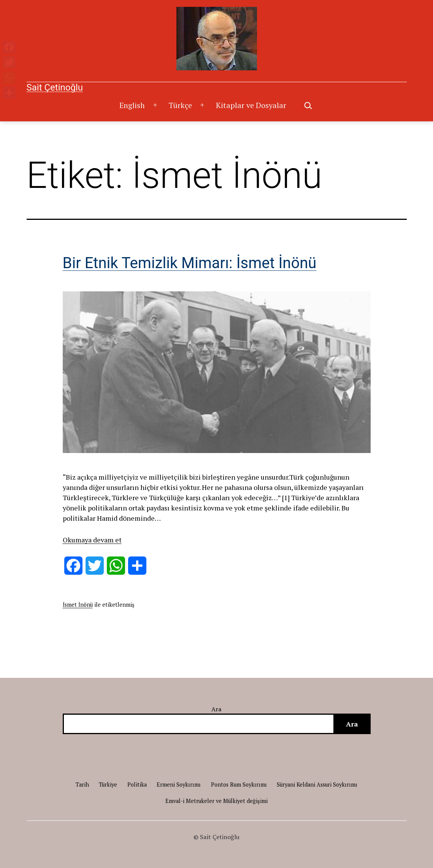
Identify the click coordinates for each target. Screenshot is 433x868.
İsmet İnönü (78, 605)
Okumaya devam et (92, 540)
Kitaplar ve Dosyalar (251, 105)
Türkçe (180, 105)
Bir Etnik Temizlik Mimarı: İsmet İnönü (190, 263)
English (132, 105)
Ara (216, 709)
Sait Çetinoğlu (55, 87)
